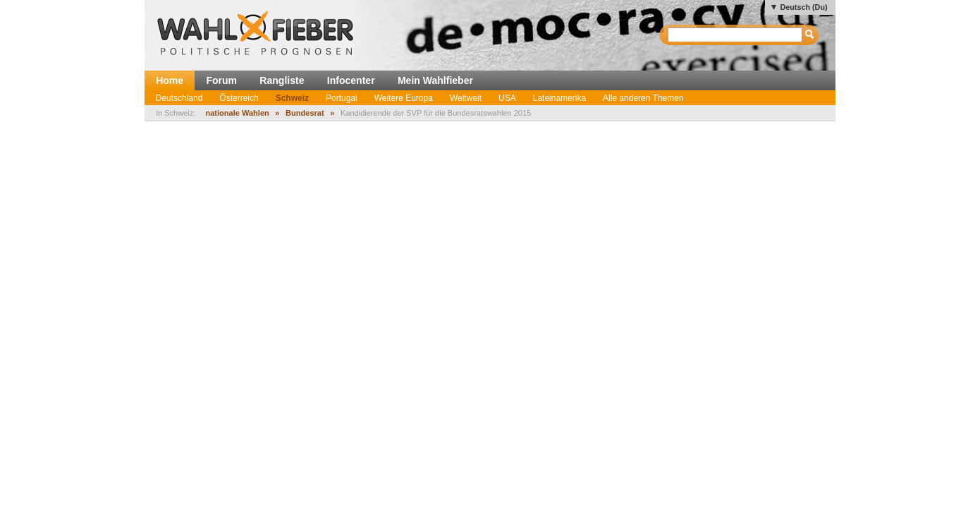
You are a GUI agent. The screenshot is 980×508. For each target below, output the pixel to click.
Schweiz (292, 98)
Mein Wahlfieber (435, 80)
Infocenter (351, 80)
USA (507, 98)
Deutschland (179, 98)
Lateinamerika (559, 98)
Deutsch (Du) (803, 7)
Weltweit (466, 98)
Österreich (239, 98)
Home (170, 80)
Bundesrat (305, 113)
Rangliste (282, 80)
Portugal (342, 98)
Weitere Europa (404, 98)
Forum (221, 80)
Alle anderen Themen (643, 98)
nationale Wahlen (237, 113)
